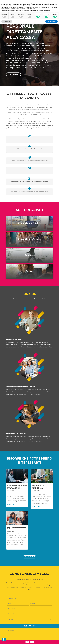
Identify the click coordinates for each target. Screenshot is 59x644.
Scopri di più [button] (7, 21)
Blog (13, 531)
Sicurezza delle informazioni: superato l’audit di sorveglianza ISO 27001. (17, 487)
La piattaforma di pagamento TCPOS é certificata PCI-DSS (39, 487)
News (12, 491)
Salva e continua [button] (51, 21)
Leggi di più (30, 557)
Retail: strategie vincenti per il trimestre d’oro (17, 528)
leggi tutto (11, 505)
